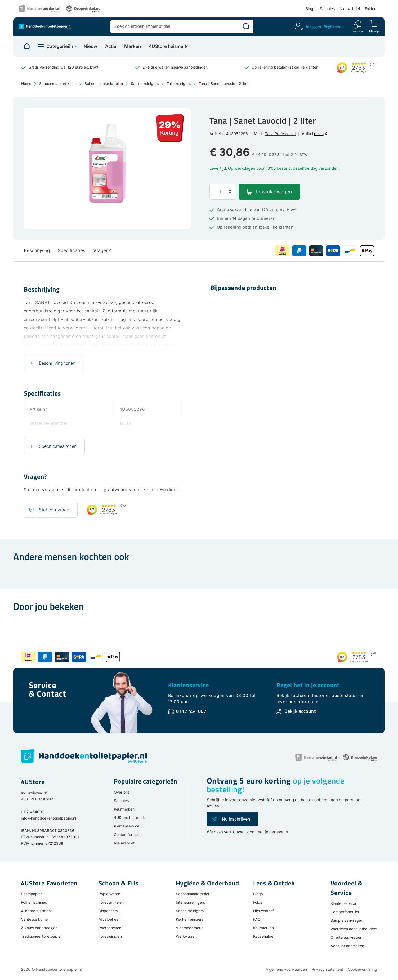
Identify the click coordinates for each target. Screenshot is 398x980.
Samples (327, 9)
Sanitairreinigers (145, 84)
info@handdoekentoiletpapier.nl (48, 818)
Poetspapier (31, 894)
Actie (111, 46)
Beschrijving (37, 250)
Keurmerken (124, 809)
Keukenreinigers (190, 919)
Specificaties (71, 250)
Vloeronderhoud (190, 928)
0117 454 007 (191, 711)
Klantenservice (189, 685)
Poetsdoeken (110, 928)
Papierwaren (109, 894)
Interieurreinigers (190, 902)
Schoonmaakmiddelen (104, 84)
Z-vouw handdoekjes (39, 928)
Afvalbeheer (109, 919)
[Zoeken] (246, 26)
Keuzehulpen (264, 936)
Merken (133, 46)
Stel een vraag (54, 510)
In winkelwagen (274, 192)
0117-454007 (32, 812)
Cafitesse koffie (34, 919)
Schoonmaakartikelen (58, 84)
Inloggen (314, 27)
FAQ (257, 919)
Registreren (334, 27)
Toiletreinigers (179, 84)
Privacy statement (327, 969)
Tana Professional (280, 134)
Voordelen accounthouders (354, 929)
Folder (370, 9)
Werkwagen (186, 936)
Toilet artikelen (111, 902)
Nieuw (90, 46)
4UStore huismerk (168, 46)
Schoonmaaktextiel (192, 894)
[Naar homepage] (27, 46)
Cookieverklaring (363, 969)
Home (26, 84)
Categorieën (60, 46)
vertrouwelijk (236, 832)
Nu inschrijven (236, 819)
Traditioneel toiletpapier (41, 936)
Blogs (310, 9)
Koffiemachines (34, 902)
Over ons (122, 792)
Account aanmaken (347, 946)
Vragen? (102, 250)
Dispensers (108, 911)
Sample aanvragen (347, 920)
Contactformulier (128, 834)
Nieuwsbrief (350, 9)
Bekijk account (300, 711)
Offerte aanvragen (346, 937)
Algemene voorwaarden (286, 969)
